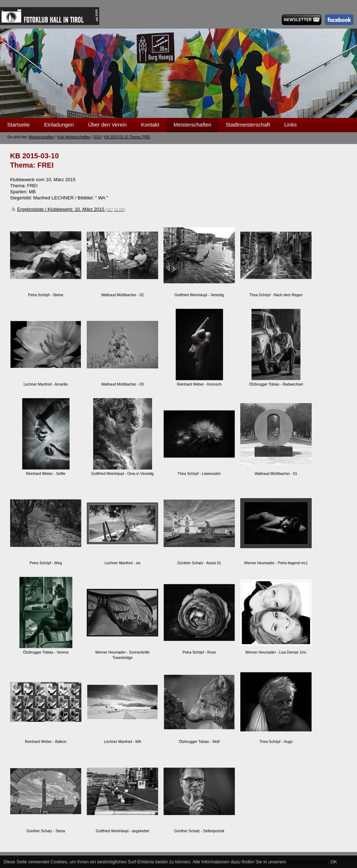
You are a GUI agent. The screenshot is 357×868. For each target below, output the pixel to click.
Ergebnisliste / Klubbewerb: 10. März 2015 (71, 209)
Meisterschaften (192, 125)
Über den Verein (107, 125)
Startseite (18, 125)
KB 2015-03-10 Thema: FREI (127, 137)
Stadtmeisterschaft (248, 125)
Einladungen (59, 125)
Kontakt (150, 125)
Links (290, 125)
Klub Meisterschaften (74, 137)
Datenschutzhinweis (308, 862)
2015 (97, 137)
